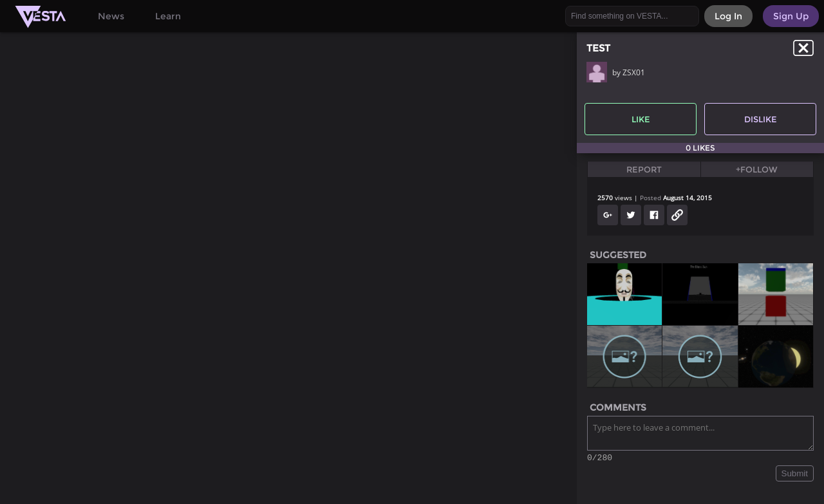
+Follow (757, 169)
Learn (168, 16)
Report (644, 169)
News (111, 16)
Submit (795, 475)
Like (641, 119)
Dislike (761, 119)
